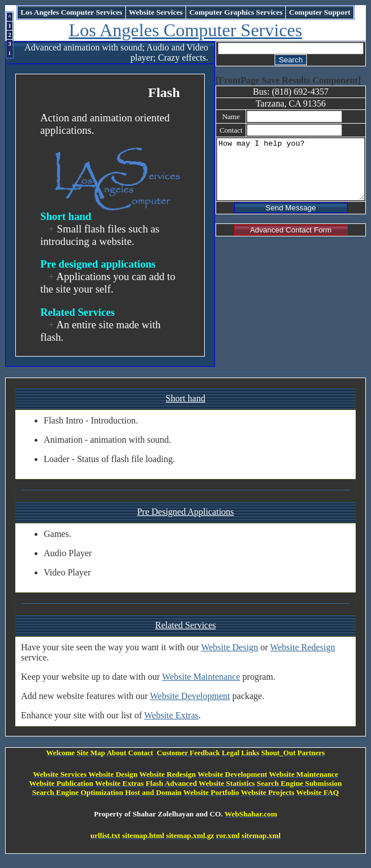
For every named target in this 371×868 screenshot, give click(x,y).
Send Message (287, 220)
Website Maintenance (201, 677)
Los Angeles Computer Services (187, 30)
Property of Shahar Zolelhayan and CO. (160, 814)
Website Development (190, 696)
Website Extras (171, 715)
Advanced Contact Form (287, 242)
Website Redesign (303, 647)
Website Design (229, 647)
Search (286, 60)
